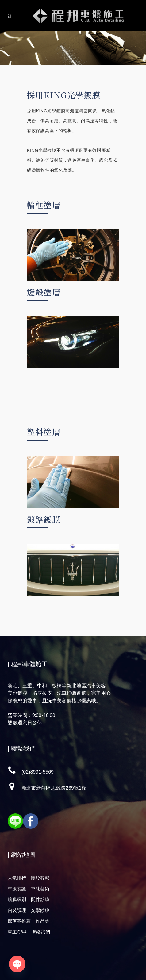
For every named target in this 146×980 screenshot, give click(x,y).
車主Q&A (17, 932)
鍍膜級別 (17, 899)
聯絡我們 (41, 932)
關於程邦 (40, 878)
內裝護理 (17, 910)
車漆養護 (17, 889)
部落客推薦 (19, 921)
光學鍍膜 (40, 910)
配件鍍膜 (40, 899)
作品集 (42, 921)
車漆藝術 (40, 889)
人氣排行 (17, 878)
